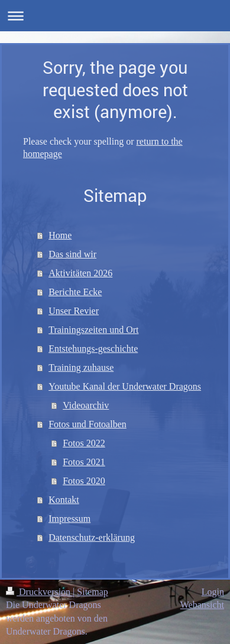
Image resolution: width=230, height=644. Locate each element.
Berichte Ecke (75, 292)
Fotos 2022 (84, 443)
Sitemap (92, 592)
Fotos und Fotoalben (88, 424)
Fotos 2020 (84, 481)
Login (213, 592)
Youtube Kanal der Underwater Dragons (125, 386)
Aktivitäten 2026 (80, 273)
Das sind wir (72, 254)
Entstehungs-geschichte (93, 349)
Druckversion (39, 592)
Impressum (69, 519)
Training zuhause (81, 367)
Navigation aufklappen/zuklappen (115, 16)
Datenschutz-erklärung (92, 537)
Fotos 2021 (84, 462)
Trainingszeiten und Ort (93, 330)
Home (60, 235)
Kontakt (64, 500)
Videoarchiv (86, 405)
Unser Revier (74, 311)
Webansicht (202, 605)
